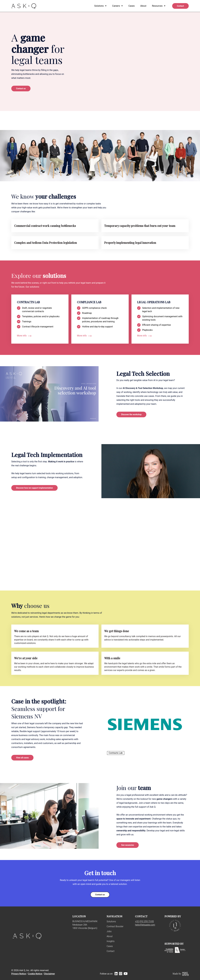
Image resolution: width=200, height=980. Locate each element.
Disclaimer (50, 974)
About (110, 936)
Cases (110, 946)
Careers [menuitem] (116, 6)
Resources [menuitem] (157, 6)
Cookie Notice (35, 974)
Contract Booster (115, 926)
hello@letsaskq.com (145, 925)
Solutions (111, 921)
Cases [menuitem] (131, 6)
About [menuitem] (143, 6)
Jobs (109, 931)
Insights (111, 941)
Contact (111, 951)
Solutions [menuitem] (99, 6)
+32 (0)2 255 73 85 (144, 921)
